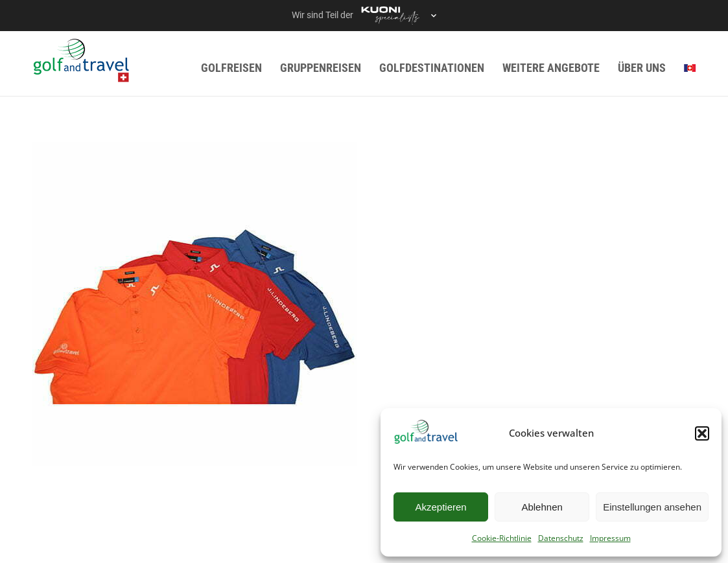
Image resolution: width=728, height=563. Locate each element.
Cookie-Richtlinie (502, 538)
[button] (702, 433)
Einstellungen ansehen (652, 507)
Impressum (610, 538)
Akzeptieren (440, 507)
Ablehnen (542, 507)
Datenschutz (561, 538)
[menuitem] (690, 68)
